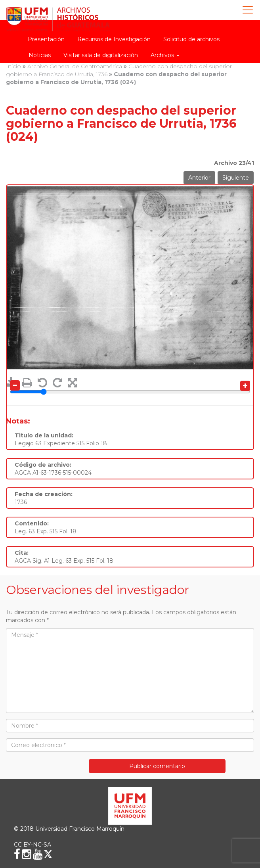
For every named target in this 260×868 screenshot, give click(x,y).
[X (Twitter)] (48, 854)
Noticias (40, 55)
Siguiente (236, 178)
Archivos (165, 55)
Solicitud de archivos (191, 39)
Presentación (46, 39)
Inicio (13, 66)
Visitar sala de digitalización (101, 55)
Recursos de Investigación (114, 39)
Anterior (199, 178)
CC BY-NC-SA (32, 845)
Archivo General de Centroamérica (75, 66)
